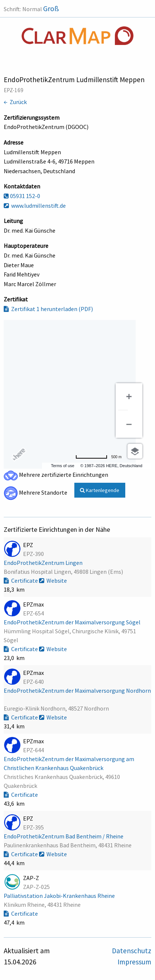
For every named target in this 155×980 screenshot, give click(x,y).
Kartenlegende (100, 490)
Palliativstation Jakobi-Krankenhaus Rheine (60, 896)
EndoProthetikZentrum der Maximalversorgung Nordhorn (77, 690)
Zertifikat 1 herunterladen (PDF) (48, 309)
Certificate (21, 580)
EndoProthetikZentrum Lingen (44, 563)
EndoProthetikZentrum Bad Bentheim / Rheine (64, 836)
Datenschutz (132, 951)
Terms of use (63, 466)
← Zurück (15, 102)
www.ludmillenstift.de (35, 206)
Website (53, 580)
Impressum (134, 962)
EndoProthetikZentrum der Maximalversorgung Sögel (73, 622)
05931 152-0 (22, 196)
